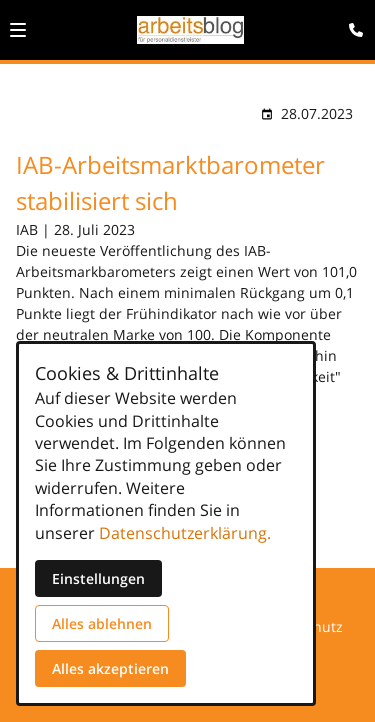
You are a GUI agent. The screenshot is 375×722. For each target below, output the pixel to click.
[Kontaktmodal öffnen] (351, 24)
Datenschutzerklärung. (185, 533)
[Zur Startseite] (190, 30)
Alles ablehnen (102, 623)
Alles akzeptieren (110, 668)
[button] (18, 30)
